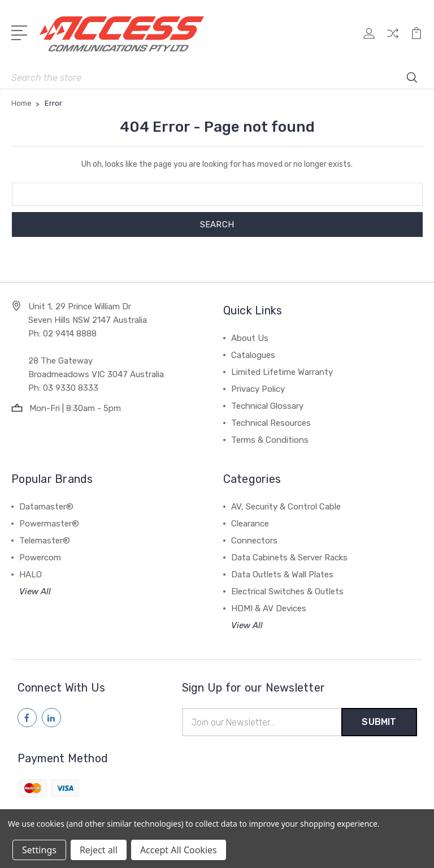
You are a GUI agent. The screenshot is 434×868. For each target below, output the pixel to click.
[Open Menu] (21, 32)
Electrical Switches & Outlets (287, 591)
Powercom (40, 558)
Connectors (254, 541)
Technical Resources (271, 423)
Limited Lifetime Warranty (282, 372)
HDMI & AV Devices (269, 608)
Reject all (99, 850)
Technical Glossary (267, 406)
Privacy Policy (258, 389)
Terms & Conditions (270, 440)
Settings (39, 850)
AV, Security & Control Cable (286, 507)
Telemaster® (45, 541)
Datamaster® (46, 507)
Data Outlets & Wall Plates (282, 575)
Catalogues (253, 355)
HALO (31, 575)
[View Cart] (416, 40)
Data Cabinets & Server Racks (289, 558)
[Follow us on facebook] (27, 718)
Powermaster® (49, 524)
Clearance (250, 524)
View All (35, 591)
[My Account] (369, 40)
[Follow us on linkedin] (51, 718)
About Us (250, 338)
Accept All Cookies (179, 850)
